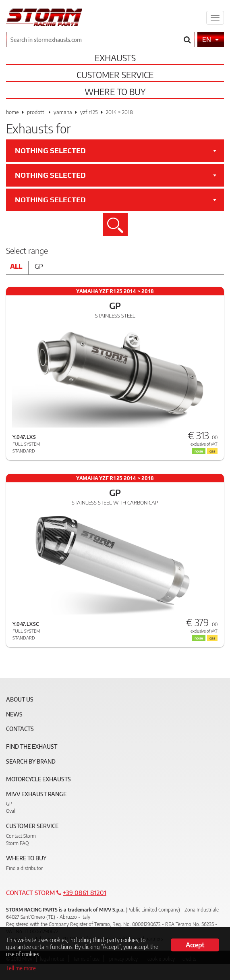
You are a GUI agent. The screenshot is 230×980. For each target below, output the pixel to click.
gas (212, 638)
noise (199, 638)
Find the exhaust (32, 746)
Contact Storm (21, 836)
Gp (39, 266)
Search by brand (31, 761)
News (14, 714)
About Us (20, 699)
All (16, 266)
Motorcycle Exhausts (38, 779)
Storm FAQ (17, 843)
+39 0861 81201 (85, 893)
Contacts (20, 729)
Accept (195, 945)
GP (9, 804)
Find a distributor (24, 868)
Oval (11, 811)
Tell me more (21, 968)
